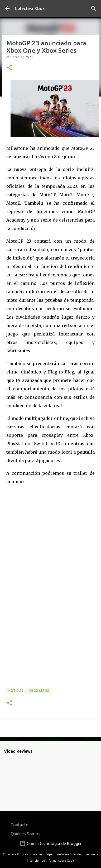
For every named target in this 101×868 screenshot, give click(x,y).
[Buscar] (94, 8)
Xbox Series (39, 691)
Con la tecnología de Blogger (50, 843)
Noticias (16, 691)
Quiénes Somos (25, 834)
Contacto (20, 825)
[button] (9, 68)
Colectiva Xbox (30, 8)
